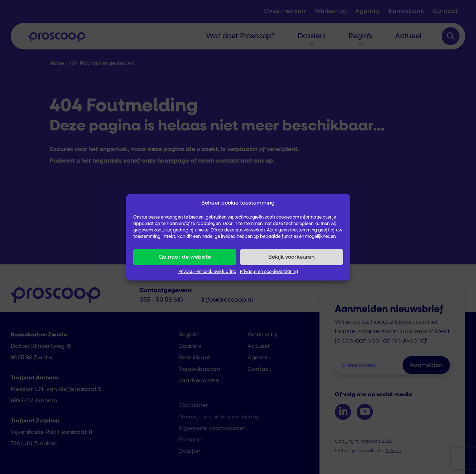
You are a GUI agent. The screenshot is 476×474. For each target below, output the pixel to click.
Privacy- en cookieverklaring (207, 272)
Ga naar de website (185, 257)
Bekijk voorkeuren (291, 257)
